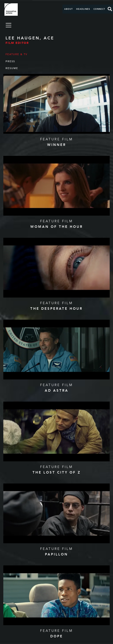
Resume (12, 68)
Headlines (83, 9)
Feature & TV (17, 54)
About (68, 9)
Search (110, 9)
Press (10, 61)
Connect (99, 9)
